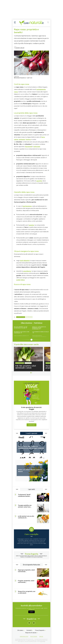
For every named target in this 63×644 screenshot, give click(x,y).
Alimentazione (21, 317)
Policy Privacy (34, 636)
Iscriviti (31, 612)
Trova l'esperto (40, 630)
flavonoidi (29, 147)
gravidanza (27, 271)
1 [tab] (31, 373)
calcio (16, 139)
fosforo (28, 139)
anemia (31, 225)
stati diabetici (25, 261)
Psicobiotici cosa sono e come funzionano (22, 332)
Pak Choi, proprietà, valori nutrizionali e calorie (21, 327)
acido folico (20, 280)
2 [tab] (32, 373)
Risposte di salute (31, 633)
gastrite (39, 181)
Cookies (41, 636)
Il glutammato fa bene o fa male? (41, 332)
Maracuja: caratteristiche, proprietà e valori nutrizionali (39, 328)
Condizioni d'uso (24, 636)
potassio (22, 139)
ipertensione (27, 206)
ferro (43, 137)
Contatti (29, 630)
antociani (37, 147)
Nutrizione (29, 317)
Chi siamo (20, 630)
